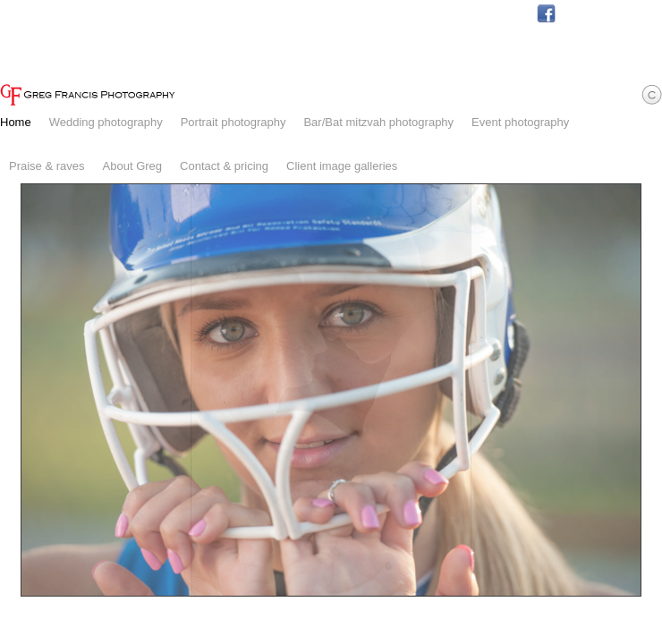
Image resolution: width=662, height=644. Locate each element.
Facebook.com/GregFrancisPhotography (546, 14)
